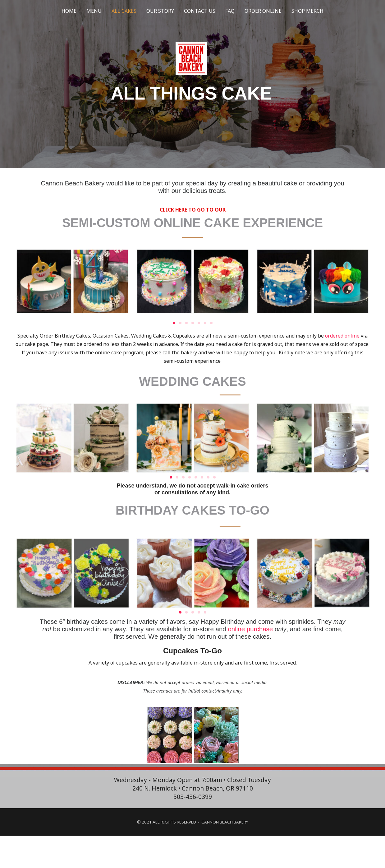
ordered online (342, 336)
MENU (94, 11)
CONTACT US (200, 11)
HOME (69, 11)
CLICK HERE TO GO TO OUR (193, 210)
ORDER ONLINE (263, 11)
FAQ (230, 11)
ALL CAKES (124, 11)
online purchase (250, 629)
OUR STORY (160, 11)
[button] (174, 323)
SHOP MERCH (307, 11)
